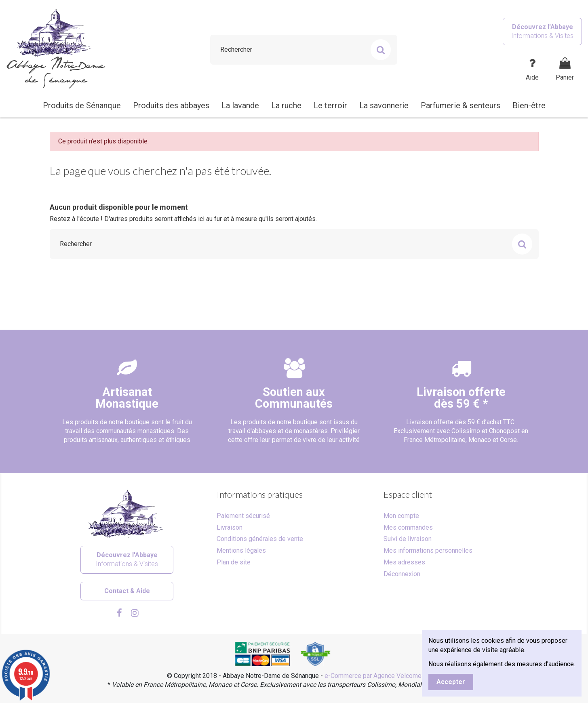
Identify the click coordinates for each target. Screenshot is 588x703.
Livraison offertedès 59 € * (461, 398)
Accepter (451, 682)
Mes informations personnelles (428, 550)
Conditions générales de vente (260, 539)
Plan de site (234, 562)
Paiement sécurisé (243, 516)
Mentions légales (241, 550)
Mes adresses (404, 562)
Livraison (230, 527)
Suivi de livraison (408, 539)
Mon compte (401, 516)
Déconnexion (402, 574)
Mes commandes (408, 527)
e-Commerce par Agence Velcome (373, 676)
